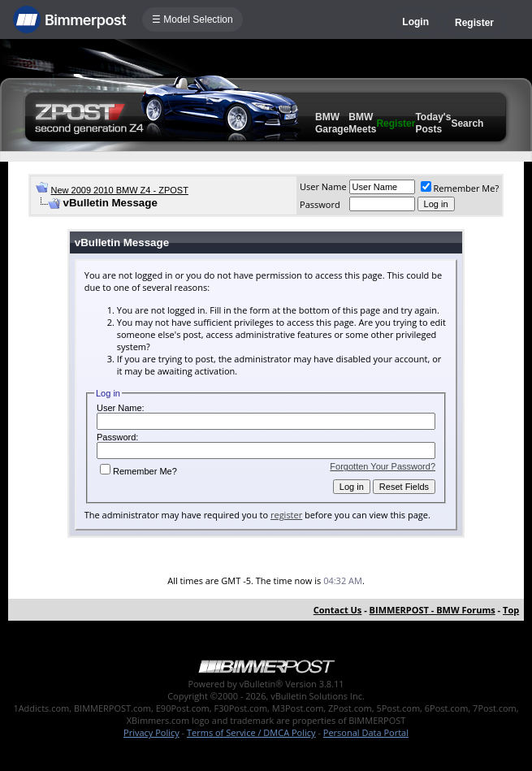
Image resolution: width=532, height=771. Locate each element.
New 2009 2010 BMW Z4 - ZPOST (120, 190)
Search (467, 123)
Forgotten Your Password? (383, 466)
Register (474, 23)
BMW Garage (332, 123)
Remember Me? (460, 188)
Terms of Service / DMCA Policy (251, 732)
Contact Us (338, 610)
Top (511, 610)
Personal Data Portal (366, 732)
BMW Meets (362, 123)
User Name (323, 186)
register (286, 515)
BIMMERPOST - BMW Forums (433, 610)
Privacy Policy (151, 732)
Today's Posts (433, 123)
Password (320, 204)
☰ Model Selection (192, 19)
